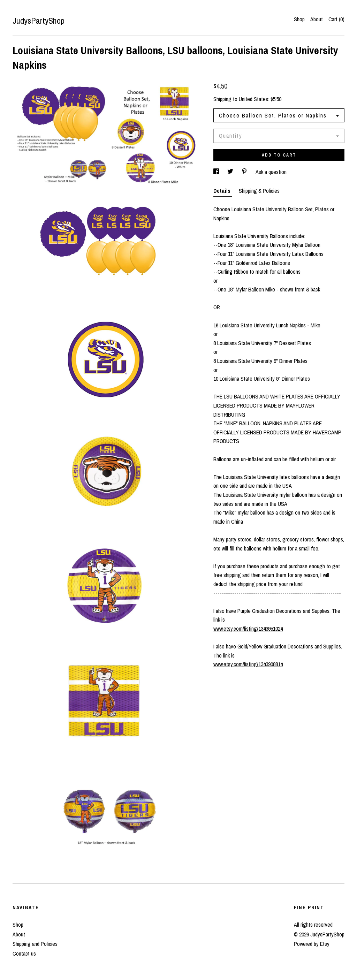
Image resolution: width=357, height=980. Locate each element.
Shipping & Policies (259, 191)
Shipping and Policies (35, 944)
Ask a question (271, 172)
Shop (299, 19)
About (317, 19)
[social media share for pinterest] (245, 172)
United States (253, 99)
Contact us (24, 954)
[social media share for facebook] (217, 172)
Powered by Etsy (312, 944)
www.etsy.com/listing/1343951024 (248, 629)
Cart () (336, 19)
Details (223, 191)
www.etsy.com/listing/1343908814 (248, 664)
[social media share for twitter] (231, 172)
